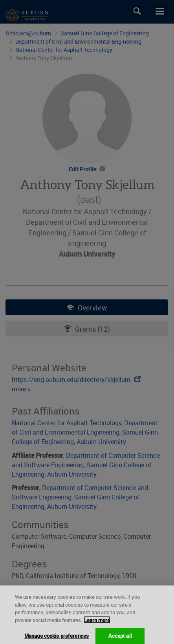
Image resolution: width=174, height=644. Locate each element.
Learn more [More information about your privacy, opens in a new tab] (97, 623)
